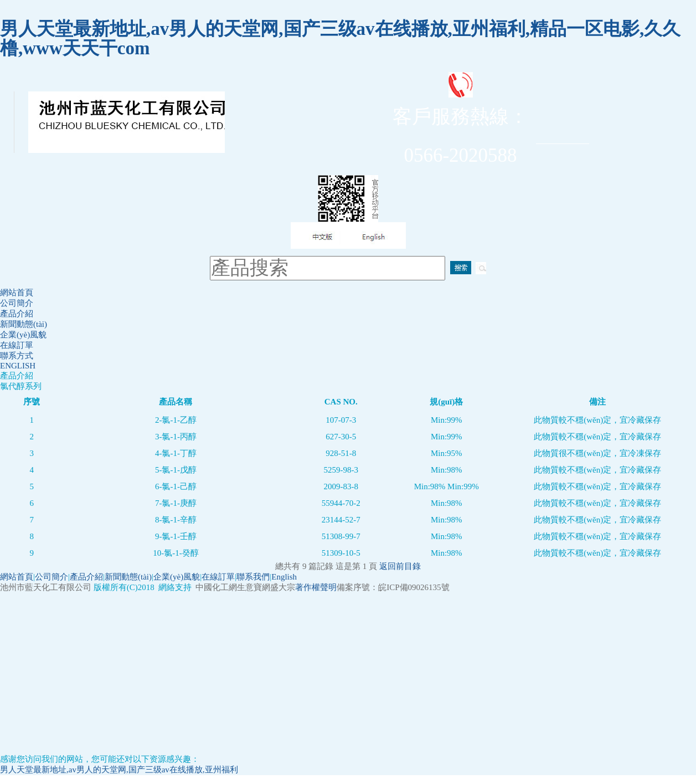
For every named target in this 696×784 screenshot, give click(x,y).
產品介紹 (17, 314)
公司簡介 (17, 303)
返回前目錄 (400, 566)
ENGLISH (18, 366)
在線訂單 (17, 345)
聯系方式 (17, 356)
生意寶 (249, 587)
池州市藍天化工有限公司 (47, 587)
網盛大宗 (279, 587)
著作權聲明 (316, 587)
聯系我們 (253, 577)
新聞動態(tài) (24, 324)
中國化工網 (216, 587)
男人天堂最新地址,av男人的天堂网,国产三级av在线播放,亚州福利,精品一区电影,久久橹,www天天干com (340, 39)
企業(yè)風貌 (23, 335)
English (284, 577)
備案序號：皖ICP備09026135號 (393, 587)
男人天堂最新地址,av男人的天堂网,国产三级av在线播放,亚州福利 (119, 770)
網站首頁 (17, 293)
